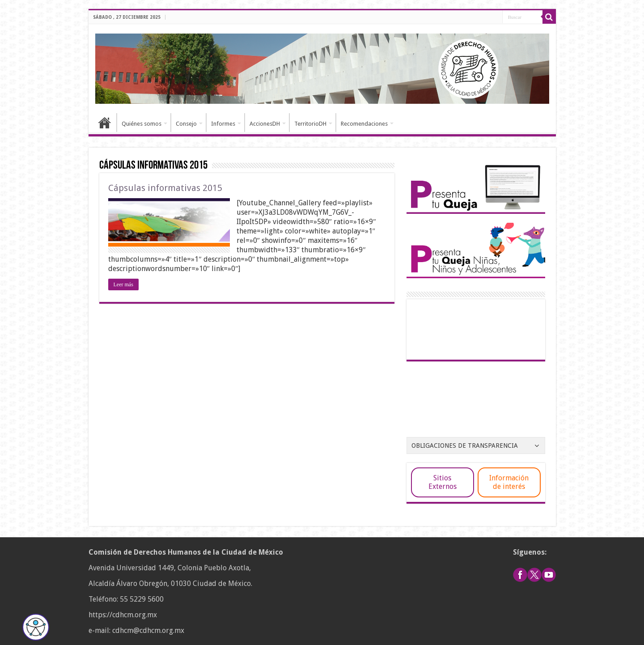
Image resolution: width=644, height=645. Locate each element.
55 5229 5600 (142, 599)
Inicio (105, 123)
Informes (223, 124)
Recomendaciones (364, 124)
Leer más (123, 284)
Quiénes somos (142, 124)
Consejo (186, 124)
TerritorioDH (310, 124)
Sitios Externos (443, 482)
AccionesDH (265, 124)
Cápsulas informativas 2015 (165, 188)
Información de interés (509, 482)
